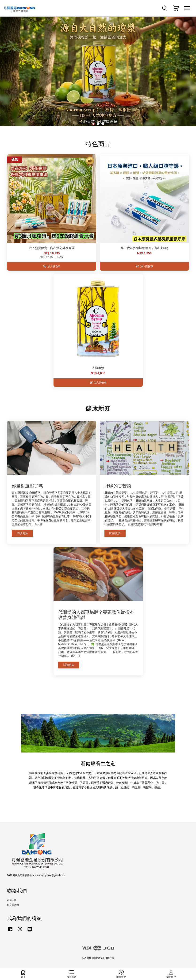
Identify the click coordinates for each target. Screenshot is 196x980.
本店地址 (12, 900)
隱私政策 (98, 958)
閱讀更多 (22, 533)
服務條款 (87, 958)
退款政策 (109, 958)
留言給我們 (13, 905)
